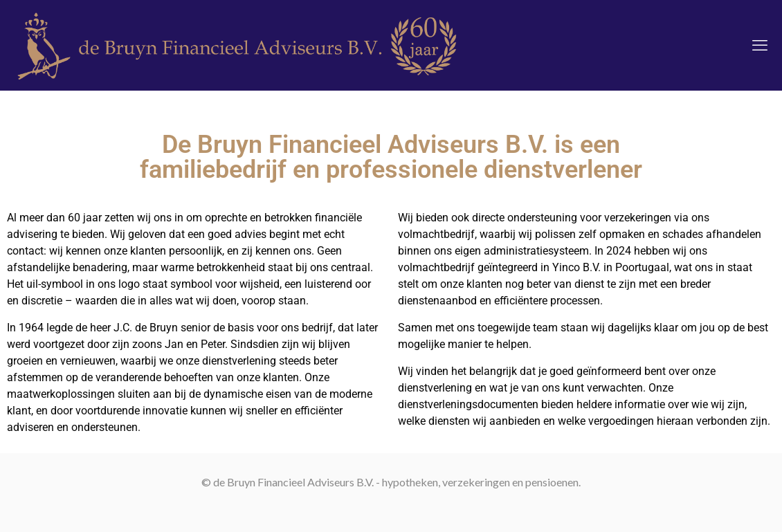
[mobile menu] (760, 45)
